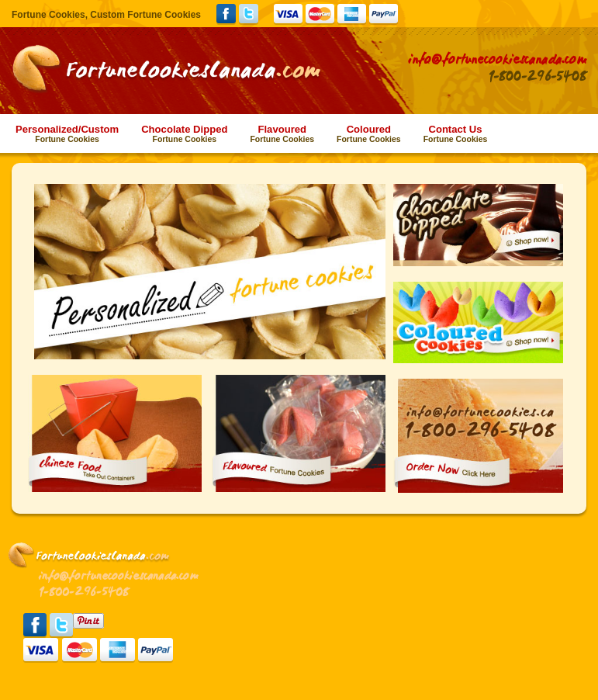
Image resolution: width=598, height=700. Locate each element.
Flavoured (282, 133)
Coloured (369, 133)
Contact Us (456, 133)
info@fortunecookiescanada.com (497, 60)
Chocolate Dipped (184, 133)
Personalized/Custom (67, 133)
